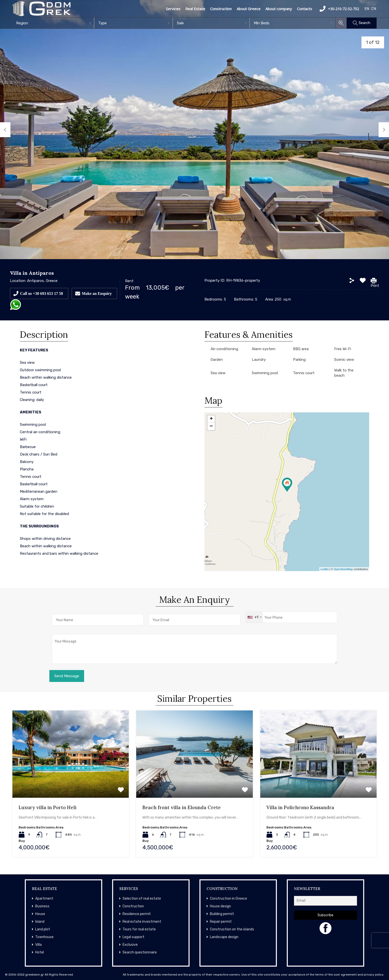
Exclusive (130, 945)
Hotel (40, 952)
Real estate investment (142, 922)
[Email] (325, 901)
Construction (221, 9)
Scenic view (344, 360)
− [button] (211, 427)
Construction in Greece (228, 899)
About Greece (249, 9)
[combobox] (53, 23)
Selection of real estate (142, 899)
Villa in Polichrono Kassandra (300, 807)
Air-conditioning (224, 349)
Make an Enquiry (97, 293)
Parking (299, 360)
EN (367, 9)
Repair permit (221, 922)
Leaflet (325, 569)
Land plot (43, 929)
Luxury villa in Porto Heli (48, 807)
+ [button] (211, 419)
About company (279, 9)
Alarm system (264, 349)
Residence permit (137, 914)
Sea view (218, 373)
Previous (5, 130)
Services (173, 9)
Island (40, 922)
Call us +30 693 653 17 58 (42, 293)
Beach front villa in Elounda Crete (182, 807)
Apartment (44, 899)
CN (374, 9)
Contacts (305, 9)
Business (42, 906)
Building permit (222, 914)
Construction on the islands (232, 929)
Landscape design (224, 937)
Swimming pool (265, 373)
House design (220, 906)
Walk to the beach (344, 373)
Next (384, 130)
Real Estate (195, 9)
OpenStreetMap (343, 569)
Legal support (133, 937)
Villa (38, 945)
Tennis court (304, 373)
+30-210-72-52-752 (339, 9)
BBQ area (301, 349)
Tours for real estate (139, 929)
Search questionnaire (140, 952)
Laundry (259, 360)
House (40, 914)
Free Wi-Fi (343, 349)
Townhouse (44, 937)
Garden (217, 360)
